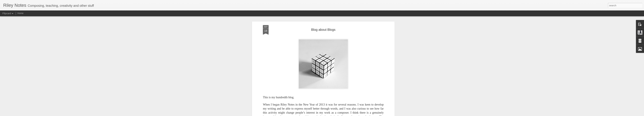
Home (20, 13)
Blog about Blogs (323, 28)
